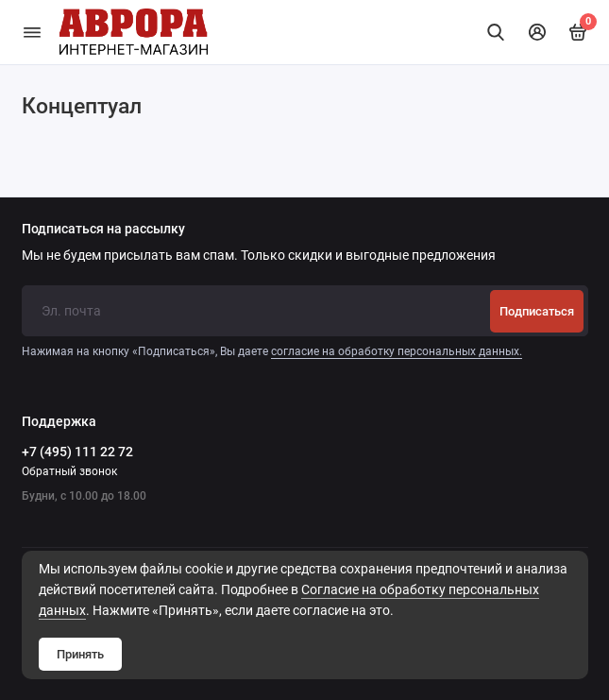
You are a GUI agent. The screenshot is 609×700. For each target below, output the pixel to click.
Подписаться (537, 311)
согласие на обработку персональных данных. (397, 351)
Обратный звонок (69, 471)
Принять (80, 654)
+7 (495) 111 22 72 (77, 452)
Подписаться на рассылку (103, 230)
